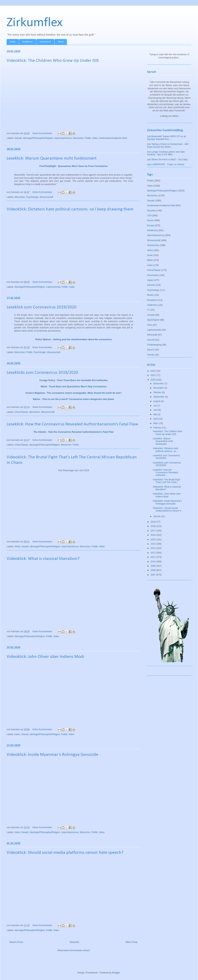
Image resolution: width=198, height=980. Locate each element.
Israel (150, 255)
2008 (153, 570)
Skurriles (152, 211)
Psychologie (32, 197)
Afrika (17, 547)
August (157, 401)
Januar (157, 516)
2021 (153, 375)
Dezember (159, 384)
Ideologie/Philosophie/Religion (38, 138)
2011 (153, 557)
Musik (150, 295)
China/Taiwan (21, 412)
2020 (153, 380)
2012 (153, 553)
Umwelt (151, 315)
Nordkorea (28, 42)
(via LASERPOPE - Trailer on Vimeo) (166, 164)
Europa (151, 226)
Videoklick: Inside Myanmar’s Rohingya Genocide (52, 755)
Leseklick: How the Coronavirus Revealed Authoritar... (165, 473)
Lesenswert (45, 42)
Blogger (116, 973)
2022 (153, 371)
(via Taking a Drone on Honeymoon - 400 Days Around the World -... (168, 145)
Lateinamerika (53, 287)
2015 (153, 540)
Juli (155, 406)
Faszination (153, 275)
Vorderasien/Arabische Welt (113, 138)
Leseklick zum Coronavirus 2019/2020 (41, 307)
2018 (153, 526)
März (156, 423)
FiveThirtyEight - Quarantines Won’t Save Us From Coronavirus (74, 166)
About (61, 42)
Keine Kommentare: (43, 133)
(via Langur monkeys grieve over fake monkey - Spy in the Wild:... (166, 153)
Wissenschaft (46, 197)
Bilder (150, 260)
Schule (151, 355)
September (159, 397)
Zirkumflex (35, 23)
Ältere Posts (132, 942)
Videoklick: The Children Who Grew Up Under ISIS (53, 61)
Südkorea (152, 305)
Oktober (158, 392)
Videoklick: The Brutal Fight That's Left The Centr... (167, 481)
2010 (153, 562)
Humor (150, 220)
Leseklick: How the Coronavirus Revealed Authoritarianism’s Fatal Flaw (72, 424)
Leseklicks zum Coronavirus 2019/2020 (42, 373)
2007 (153, 575)
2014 (153, 544)
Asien (17, 734)
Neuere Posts (16, 942)
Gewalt (18, 138)
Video (95, 138)
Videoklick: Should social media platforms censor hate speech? (65, 853)
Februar (158, 428)
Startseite (74, 942)
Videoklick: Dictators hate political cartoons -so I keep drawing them (70, 209)
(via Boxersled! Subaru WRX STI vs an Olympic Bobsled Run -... (167, 138)
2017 (153, 531)
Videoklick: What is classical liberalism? (43, 559)
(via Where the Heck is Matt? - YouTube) (167, 160)
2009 (153, 566)
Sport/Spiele (153, 320)
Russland (152, 300)
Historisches (153, 245)
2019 (153, 522)
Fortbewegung (154, 345)
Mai (155, 414)
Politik (88, 138)
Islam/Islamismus (63, 138)
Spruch (151, 350)
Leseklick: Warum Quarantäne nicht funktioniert (52, 158)
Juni (156, 410)
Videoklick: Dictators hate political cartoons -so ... (166, 450)
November (159, 388)
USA (149, 216)
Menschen (78, 138)
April (156, 419)
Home (13, 42)
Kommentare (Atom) (80, 950)
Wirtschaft (152, 335)
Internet (151, 285)
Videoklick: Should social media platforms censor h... (168, 509)
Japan (150, 280)
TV (148, 310)
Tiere (150, 325)
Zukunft (151, 340)
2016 (153, 535)
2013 (153, 548)
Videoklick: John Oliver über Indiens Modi (45, 657)
